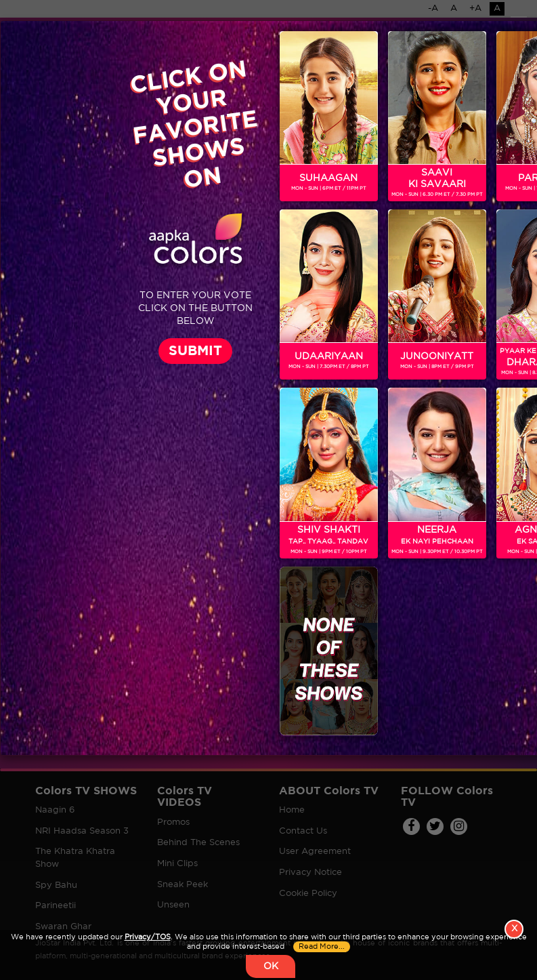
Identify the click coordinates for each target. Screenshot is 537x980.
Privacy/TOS (148, 937)
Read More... (322, 947)
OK (271, 966)
